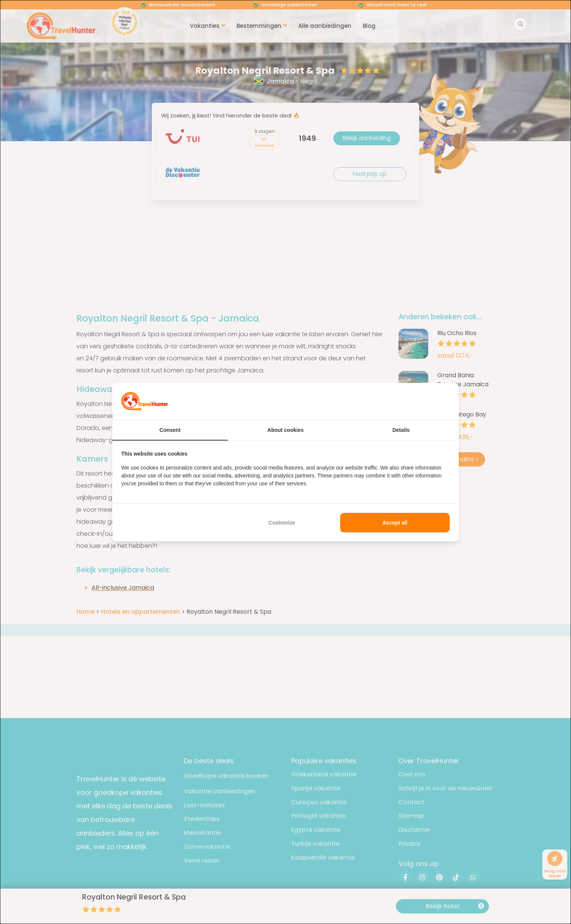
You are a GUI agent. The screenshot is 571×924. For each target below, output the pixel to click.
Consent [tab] (170, 430)
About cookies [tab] (285, 430)
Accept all (395, 523)
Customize (282, 523)
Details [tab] (401, 430)
